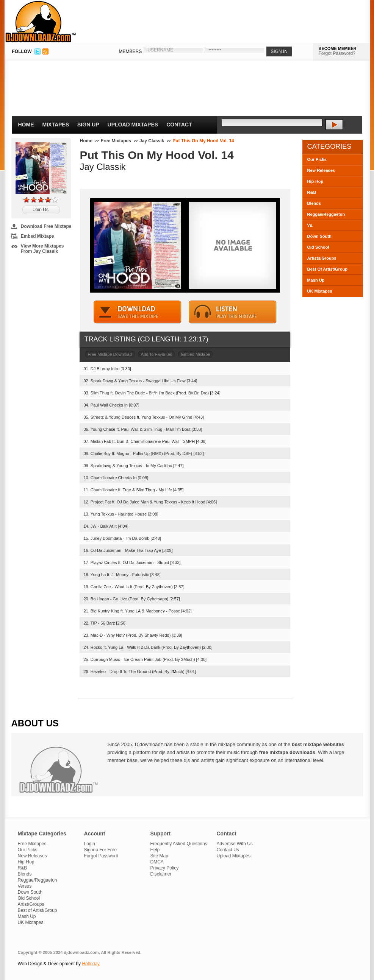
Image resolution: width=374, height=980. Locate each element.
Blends (314, 203)
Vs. (311, 225)
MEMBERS (131, 51)
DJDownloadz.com (41, 22)
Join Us (41, 210)
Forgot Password (101, 856)
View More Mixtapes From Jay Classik (42, 249)
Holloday (91, 964)
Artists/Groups (322, 258)
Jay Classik (152, 141)
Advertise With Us (235, 844)
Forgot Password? (337, 53)
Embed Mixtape (38, 236)
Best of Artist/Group (38, 910)
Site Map (159, 856)
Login (90, 844)
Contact (179, 125)
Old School (318, 247)
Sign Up (88, 125)
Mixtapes (56, 125)
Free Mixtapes (116, 141)
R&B (312, 192)
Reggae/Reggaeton (326, 214)
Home (26, 125)
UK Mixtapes (320, 291)
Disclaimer (161, 874)
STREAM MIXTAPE (233, 312)
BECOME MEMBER (338, 48)
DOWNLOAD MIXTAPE (138, 312)
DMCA (157, 862)
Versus (25, 886)
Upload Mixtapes (133, 125)
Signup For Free (101, 850)
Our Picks (317, 159)
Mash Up (316, 280)
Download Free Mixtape (46, 226)
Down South (319, 236)
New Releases (321, 170)
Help (155, 850)
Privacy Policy (165, 868)
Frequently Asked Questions (179, 844)
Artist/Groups (31, 904)
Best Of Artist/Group (328, 269)
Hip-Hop (315, 181)
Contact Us (228, 850)
